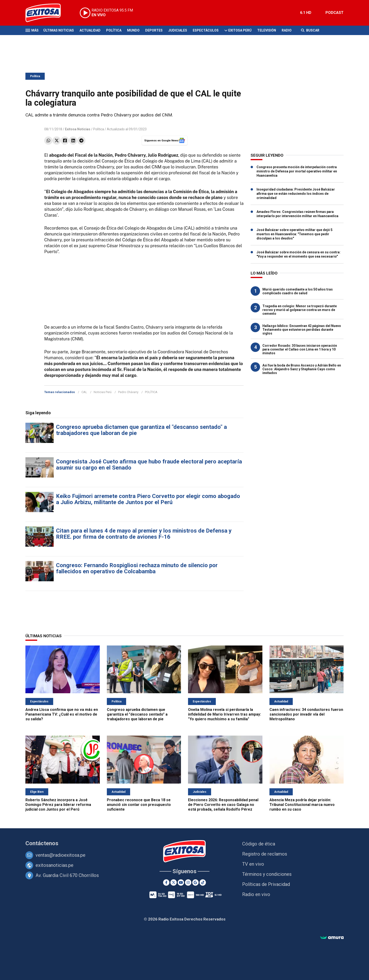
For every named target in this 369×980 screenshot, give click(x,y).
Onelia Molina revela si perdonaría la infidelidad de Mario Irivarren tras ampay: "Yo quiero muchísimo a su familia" (225, 714)
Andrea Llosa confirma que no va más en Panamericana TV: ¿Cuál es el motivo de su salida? (62, 714)
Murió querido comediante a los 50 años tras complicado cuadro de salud (298, 291)
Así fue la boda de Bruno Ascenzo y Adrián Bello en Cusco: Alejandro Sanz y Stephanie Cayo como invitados (302, 369)
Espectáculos (206, 30)
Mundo (133, 30)
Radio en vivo (256, 894)
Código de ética (259, 844)
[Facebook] (166, 882)
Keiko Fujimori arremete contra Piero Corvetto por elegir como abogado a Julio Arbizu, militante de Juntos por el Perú (148, 499)
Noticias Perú (103, 392)
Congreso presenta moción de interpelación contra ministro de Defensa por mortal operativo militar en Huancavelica (297, 171)
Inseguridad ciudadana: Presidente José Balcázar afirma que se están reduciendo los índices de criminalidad (296, 194)
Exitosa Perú (240, 30)
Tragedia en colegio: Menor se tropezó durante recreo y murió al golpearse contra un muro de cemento (300, 310)
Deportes (154, 30)
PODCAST (335, 13)
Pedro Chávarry (128, 392)
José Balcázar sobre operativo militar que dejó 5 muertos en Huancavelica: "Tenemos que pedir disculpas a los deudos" (295, 234)
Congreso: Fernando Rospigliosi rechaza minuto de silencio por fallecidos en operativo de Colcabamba (137, 568)
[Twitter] (174, 882)
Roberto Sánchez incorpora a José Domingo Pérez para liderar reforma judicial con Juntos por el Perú (58, 805)
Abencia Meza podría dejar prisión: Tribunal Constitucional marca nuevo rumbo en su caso (302, 805)
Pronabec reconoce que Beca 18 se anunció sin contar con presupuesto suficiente (139, 805)
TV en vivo (253, 864)
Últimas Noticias (59, 30)
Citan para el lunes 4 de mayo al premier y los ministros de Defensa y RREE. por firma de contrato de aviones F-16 (144, 534)
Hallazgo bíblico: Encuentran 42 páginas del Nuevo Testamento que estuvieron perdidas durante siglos (302, 330)
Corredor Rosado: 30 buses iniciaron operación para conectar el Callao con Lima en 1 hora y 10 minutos (300, 349)
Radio (287, 30)
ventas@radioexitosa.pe (60, 855)
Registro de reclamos (265, 854)
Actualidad (90, 30)
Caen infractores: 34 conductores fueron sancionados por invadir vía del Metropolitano (306, 714)
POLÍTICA (151, 392)
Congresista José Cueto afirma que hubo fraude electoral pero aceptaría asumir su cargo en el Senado (149, 465)
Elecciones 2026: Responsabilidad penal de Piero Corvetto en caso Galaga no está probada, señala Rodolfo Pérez (223, 805)
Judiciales (178, 30)
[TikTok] (203, 882)
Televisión (267, 30)
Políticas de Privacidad (266, 884)
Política (114, 30)
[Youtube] (181, 882)
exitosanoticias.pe (54, 865)
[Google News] (195, 882)
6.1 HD (306, 13)
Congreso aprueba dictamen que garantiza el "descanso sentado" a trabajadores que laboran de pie (141, 430)
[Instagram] (188, 882)
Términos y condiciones (267, 874)
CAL (84, 392)
